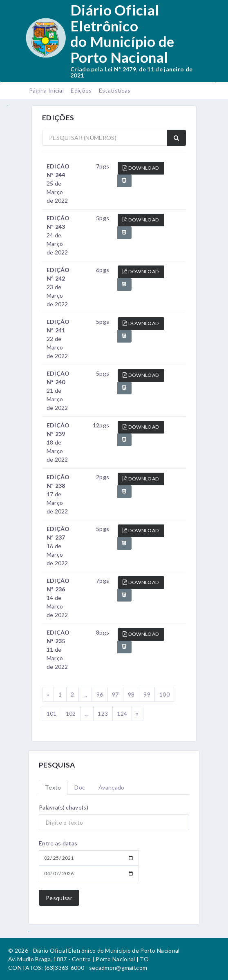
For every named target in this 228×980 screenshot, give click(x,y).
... (85, 694)
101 (52, 713)
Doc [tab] (80, 787)
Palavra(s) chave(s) (64, 807)
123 (103, 713)
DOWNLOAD (141, 168)
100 (164, 694)
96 (100, 694)
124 (122, 713)
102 (71, 713)
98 (131, 694)
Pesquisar (59, 898)
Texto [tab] (53, 787)
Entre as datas (58, 843)
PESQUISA (57, 765)
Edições (81, 90)
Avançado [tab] (111, 787)
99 (147, 694)
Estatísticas (115, 90)
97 (115, 694)
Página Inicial (46, 90)
